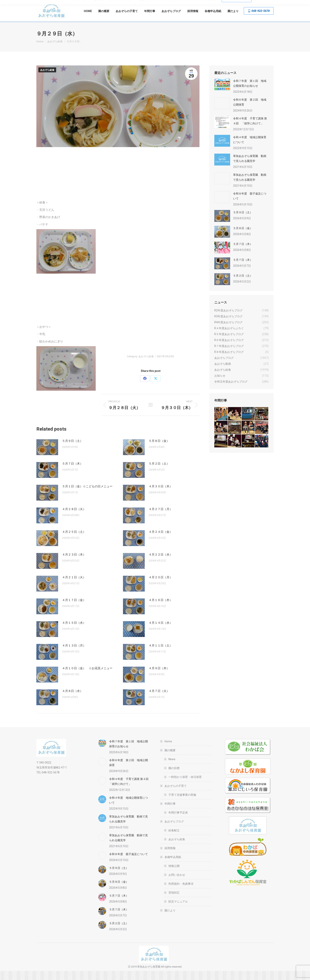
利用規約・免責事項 (181, 893)
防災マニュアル (178, 911)
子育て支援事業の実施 (182, 804)
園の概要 (168, 759)
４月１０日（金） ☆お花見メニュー (87, 677)
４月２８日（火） (74, 518)
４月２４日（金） (161, 541)
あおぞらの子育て (174, 795)
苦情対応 (174, 902)
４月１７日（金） (74, 609)
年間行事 (168, 813)
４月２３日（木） (74, 564)
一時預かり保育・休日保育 (185, 786)
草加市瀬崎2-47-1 (261, 5)
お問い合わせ (177, 884)
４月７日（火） (159, 700)
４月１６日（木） (161, 609)
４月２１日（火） (74, 586)
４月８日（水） (72, 700)
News (172, 768)
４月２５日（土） (74, 541)
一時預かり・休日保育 (113, 5)
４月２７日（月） (161, 518)
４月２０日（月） (161, 586)
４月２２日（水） (161, 564)
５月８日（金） (159, 450)
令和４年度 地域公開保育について (250, 149)
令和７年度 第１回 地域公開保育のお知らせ (250, 92)
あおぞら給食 (47, 79)
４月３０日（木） (161, 495)
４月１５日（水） (74, 632)
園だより (170, 920)
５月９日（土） (72, 450)
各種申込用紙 (171, 866)
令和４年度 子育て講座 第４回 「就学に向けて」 (250, 130)
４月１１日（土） (161, 655)
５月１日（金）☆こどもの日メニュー (87, 495)
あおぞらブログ (172, 831)
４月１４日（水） (161, 632)
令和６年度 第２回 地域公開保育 (250, 111)
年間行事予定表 (178, 822)
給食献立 (174, 839)
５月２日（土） (159, 473)
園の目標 (174, 777)
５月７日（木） (72, 473)
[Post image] (47, 456)
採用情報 (170, 857)
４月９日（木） (159, 677)
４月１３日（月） (74, 655)
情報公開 (174, 875)
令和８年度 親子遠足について (250, 205)
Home (168, 750)
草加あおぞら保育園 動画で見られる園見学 (250, 168)
